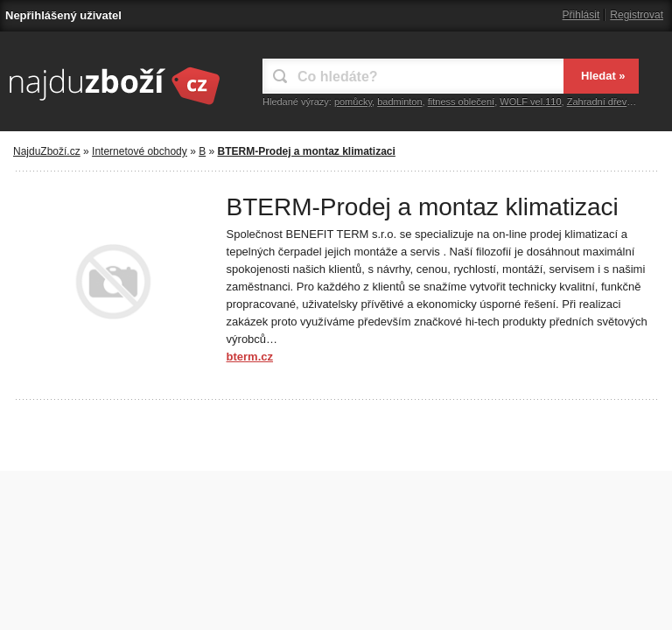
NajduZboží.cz (47, 151)
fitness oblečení (461, 101)
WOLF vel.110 (530, 101)
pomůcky (353, 101)
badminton (399, 101)
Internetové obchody (140, 151)
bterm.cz (250, 357)
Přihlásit (581, 15)
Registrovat (637, 15)
